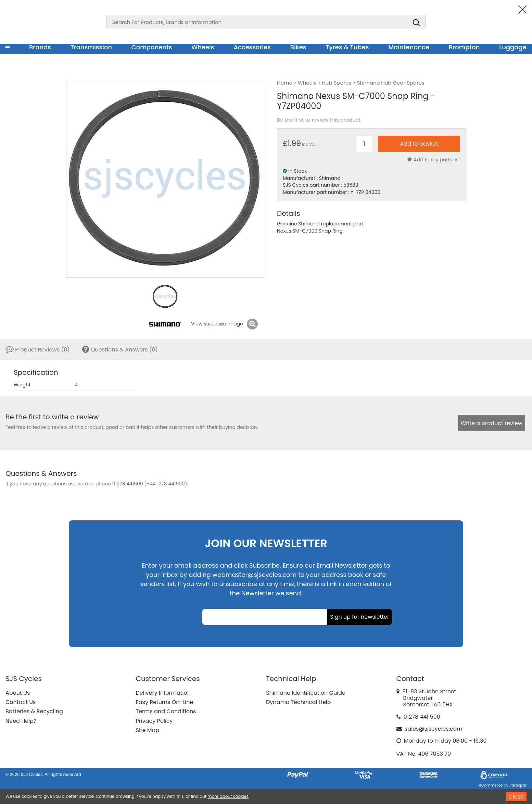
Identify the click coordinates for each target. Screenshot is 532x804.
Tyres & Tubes (347, 47)
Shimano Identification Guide (306, 693)
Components (152, 47)
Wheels (203, 47)
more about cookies (228, 796)
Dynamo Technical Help (299, 702)
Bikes (298, 47)
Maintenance (409, 47)
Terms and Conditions (166, 711)
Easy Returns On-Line (165, 702)
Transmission (91, 47)
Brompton (464, 47)
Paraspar (518, 785)
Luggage (513, 47)
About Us (18, 693)
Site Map (148, 730)
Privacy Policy (154, 721)
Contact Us (21, 702)
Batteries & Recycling (34, 711)
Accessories (252, 47)
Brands (40, 47)
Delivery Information (163, 693)
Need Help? (21, 721)
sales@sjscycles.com (434, 729)
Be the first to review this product (319, 120)
